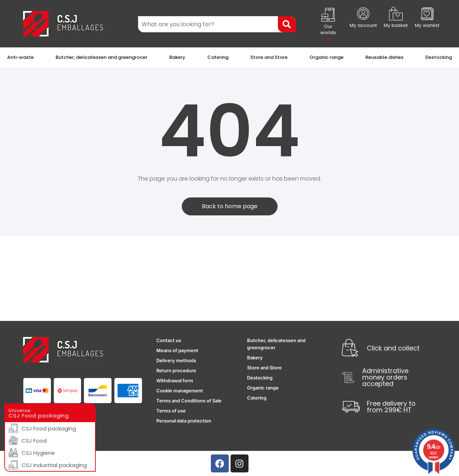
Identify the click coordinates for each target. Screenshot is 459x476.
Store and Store (269, 57)
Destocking (439, 57)
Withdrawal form (175, 381)
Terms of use (171, 411)
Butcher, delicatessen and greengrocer (101, 57)
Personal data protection (184, 421)
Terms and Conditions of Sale (189, 401)
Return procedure (176, 370)
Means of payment (177, 350)
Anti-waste (20, 57)
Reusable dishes (384, 57)
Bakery (177, 57)
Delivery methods (176, 360)
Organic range (326, 57)
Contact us (169, 340)
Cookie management (180, 391)
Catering (218, 57)
